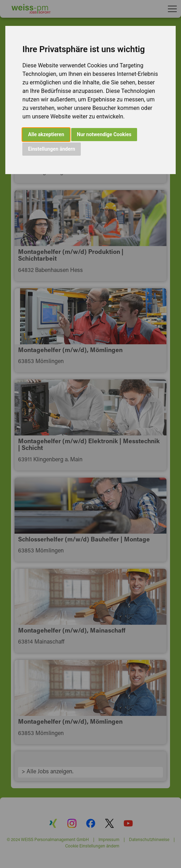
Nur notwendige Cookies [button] (104, 134)
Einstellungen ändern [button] (52, 149)
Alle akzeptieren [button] (46, 134)
